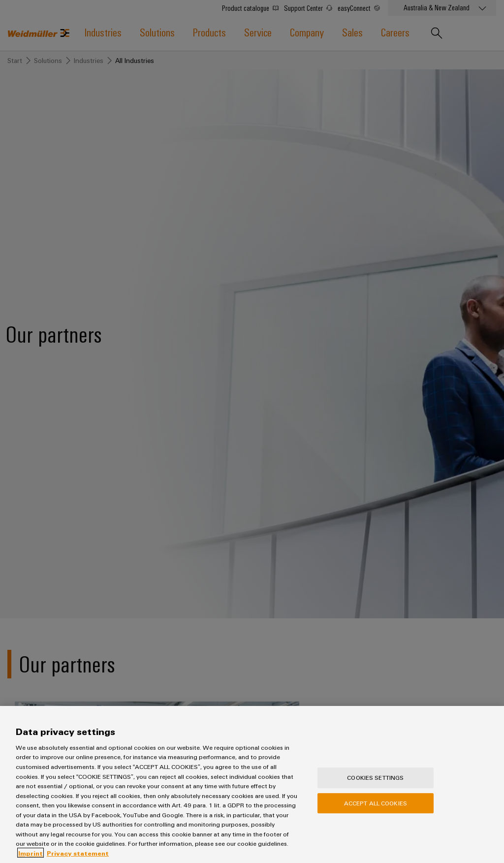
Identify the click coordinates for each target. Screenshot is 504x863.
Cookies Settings (375, 789)
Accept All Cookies (376, 814)
